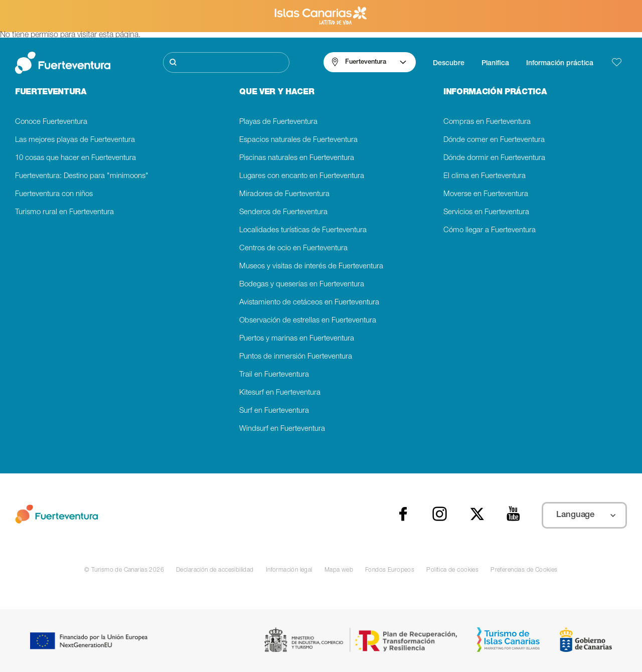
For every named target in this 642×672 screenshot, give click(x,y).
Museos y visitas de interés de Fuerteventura (311, 267)
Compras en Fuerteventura (487, 122)
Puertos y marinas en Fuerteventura (297, 339)
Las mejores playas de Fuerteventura (75, 140)
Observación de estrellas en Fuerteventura (308, 321)
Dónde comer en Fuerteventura (494, 140)
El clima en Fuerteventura (485, 176)
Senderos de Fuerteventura (283, 212)
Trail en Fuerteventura (274, 375)
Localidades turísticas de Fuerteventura (303, 230)
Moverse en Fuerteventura (486, 194)
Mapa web (339, 570)
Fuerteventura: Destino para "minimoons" (82, 176)
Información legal (289, 570)
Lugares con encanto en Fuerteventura (302, 176)
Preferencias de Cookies (524, 570)
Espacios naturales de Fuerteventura (298, 140)
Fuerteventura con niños (54, 194)
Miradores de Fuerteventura (284, 194)
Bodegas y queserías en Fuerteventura (302, 285)
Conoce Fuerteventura (51, 122)
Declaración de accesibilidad (215, 570)
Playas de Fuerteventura (278, 122)
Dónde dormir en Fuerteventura (494, 158)
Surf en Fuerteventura (274, 411)
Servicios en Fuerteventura (486, 212)
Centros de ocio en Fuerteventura (293, 248)
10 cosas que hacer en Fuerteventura (75, 158)
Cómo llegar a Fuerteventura (490, 230)
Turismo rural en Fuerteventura (64, 212)
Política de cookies (452, 570)
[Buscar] (226, 62)
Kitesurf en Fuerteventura (280, 393)
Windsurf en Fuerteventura (282, 429)
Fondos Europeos (390, 570)
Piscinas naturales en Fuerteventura (297, 158)
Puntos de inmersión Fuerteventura (296, 357)
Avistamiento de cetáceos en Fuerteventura (309, 303)
